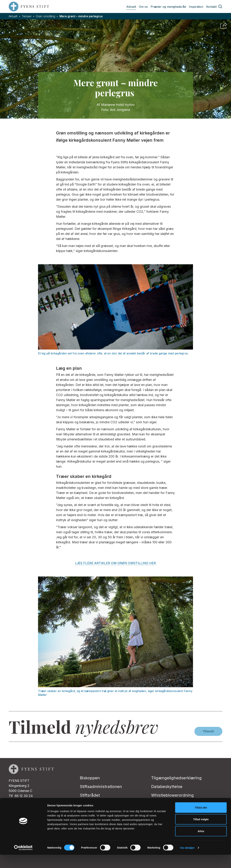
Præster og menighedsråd (168, 7)
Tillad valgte (201, 833)
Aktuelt (131, 7)
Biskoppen (90, 778)
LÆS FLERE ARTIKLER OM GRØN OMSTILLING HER (115, 563)
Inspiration (196, 7)
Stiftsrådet (90, 795)
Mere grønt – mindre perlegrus (81, 16)
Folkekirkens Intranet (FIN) (105, 804)
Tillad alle (201, 821)
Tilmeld (208, 731)
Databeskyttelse (167, 787)
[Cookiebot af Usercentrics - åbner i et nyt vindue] (23, 861)
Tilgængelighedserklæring (176, 778)
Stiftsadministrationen (101, 787)
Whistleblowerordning (172, 795)
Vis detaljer (187, 861)
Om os (143, 7)
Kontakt (211, 7)
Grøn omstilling (45, 16)
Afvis (201, 844)
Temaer (27, 16)
